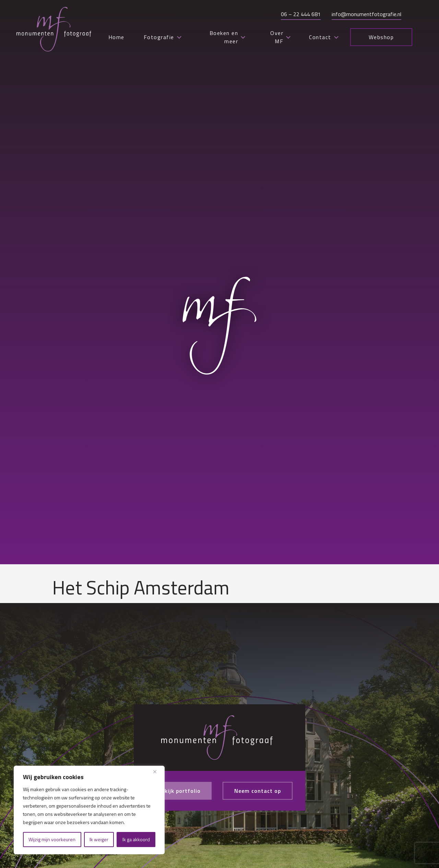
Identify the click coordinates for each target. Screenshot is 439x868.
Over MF (280, 37)
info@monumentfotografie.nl (366, 14)
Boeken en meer (227, 37)
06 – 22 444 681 (301, 14)
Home (116, 37)
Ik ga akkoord (136, 839)
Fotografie (162, 37)
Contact (323, 37)
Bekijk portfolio (179, 791)
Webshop (381, 37)
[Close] (157, 772)
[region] (89, 810)
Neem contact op (258, 791)
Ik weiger (99, 839)
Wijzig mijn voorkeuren (52, 839)
